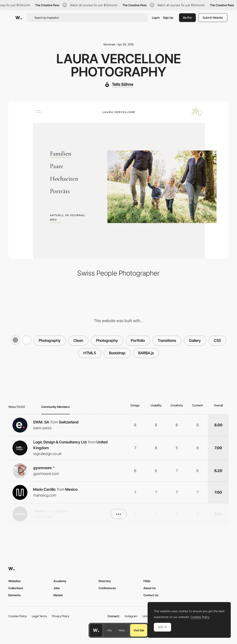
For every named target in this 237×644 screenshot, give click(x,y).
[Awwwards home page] (96, 630)
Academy (60, 581)
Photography (50, 340)
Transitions (167, 340)
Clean (78, 340)
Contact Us (151, 595)
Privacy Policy (61, 616)
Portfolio (138, 340)
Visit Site (139, 630)
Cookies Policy (18, 616)
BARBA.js (146, 353)
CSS (217, 340)
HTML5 (90, 353)
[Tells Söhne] (118, 85)
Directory (105, 581)
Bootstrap (117, 353)
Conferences (107, 588)
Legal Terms (39, 616)
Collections (16, 588)
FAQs (147, 581)
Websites (14, 581)
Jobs (57, 588)
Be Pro (187, 18)
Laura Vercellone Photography (119, 65)
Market (58, 595)
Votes (122, 630)
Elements (14, 595)
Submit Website (213, 18)
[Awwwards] (19, 18)
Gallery (195, 340)
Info (110, 630)
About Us (150, 588)
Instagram (131, 616)
